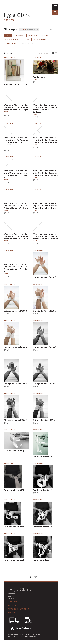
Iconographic (42, 40)
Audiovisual (12, 44)
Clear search (47, 30)
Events (45, 36)
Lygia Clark (17, 15)
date (46, 53)
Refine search (28, 43)
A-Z (41, 53)
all (8, 36)
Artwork (19, 36)
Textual (26, 40)
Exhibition (33, 36)
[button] (18, 609)
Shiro (26, 637)
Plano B (35, 637)
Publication (12, 40)
